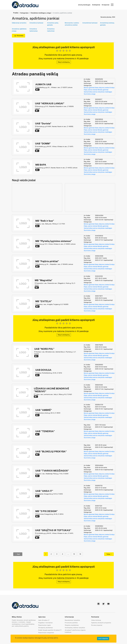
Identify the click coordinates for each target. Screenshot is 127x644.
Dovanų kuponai (97, 625)
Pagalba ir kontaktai (45, 623)
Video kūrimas (96, 620)
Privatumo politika (71, 623)
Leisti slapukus (103, 638)
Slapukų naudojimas (72, 625)
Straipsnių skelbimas (46, 628)
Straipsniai (105, 5)
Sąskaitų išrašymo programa (101, 623)
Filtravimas (19, 36)
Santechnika (88, 92)
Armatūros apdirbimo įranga (19, 30)
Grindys (112, 88)
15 (74, 554)
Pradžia (16, 13)
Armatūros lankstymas (34, 30)
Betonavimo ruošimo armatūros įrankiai (72, 24)
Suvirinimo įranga (90, 94)
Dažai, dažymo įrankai (102, 88)
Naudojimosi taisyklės (72, 620)
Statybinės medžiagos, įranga (41, 13)
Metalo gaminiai (103, 90)
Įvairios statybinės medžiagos (102, 92)
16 (80, 554)
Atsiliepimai (96, 5)
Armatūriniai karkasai (90, 23)
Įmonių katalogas (84, 5)
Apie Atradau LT (44, 620)
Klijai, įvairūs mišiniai (91, 90)
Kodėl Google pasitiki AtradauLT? (50, 630)
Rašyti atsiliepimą (64, 62)
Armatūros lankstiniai (51, 30)
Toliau (109, 554)
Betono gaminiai (89, 88)
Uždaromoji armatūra (19, 23)
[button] (112, 5)
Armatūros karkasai (36, 23)
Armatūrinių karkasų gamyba (107, 24)
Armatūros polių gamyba (53, 24)
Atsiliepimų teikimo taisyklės (75, 628)
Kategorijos (24, 13)
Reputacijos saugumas (46, 633)
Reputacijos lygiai (45, 625)
